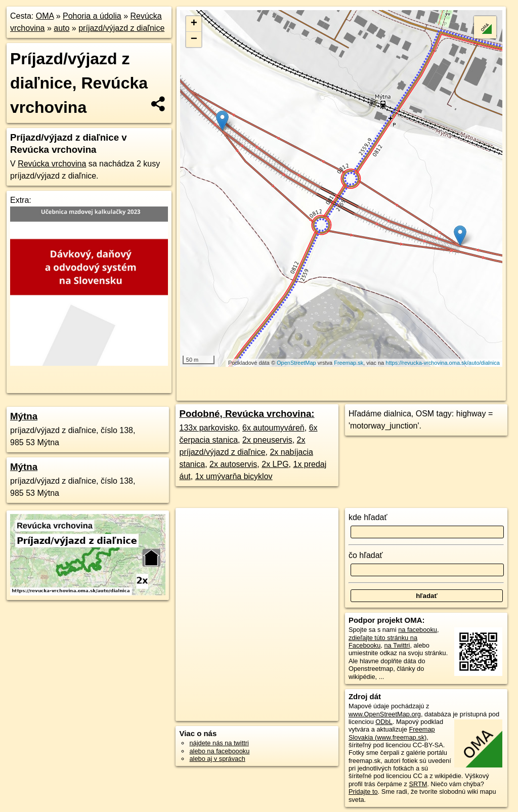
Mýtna (24, 416)
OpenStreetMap (296, 363)
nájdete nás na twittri (219, 743)
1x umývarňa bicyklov (234, 476)
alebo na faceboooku (219, 751)
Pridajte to (363, 792)
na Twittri (397, 645)
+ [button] (194, 24)
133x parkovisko (208, 428)
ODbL (384, 722)
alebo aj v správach (217, 759)
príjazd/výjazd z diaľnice (121, 28)
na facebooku (418, 630)
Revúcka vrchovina (52, 164)
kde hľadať (368, 517)
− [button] (194, 39)
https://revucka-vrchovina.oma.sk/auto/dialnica (443, 363)
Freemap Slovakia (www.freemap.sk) (392, 733)
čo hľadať (366, 555)
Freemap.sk (349, 363)
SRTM (418, 784)
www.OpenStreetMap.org (385, 714)
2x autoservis (233, 464)
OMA (45, 16)
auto (61, 28)
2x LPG (275, 464)
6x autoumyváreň (273, 428)
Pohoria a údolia (92, 16)
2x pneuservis (267, 440)
